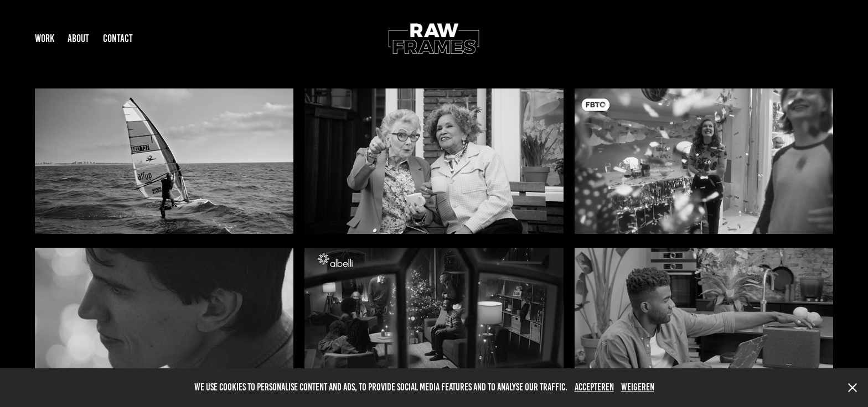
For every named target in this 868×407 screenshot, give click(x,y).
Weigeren (638, 387)
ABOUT (78, 38)
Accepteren (594, 387)
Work (45, 38)
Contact (118, 38)
